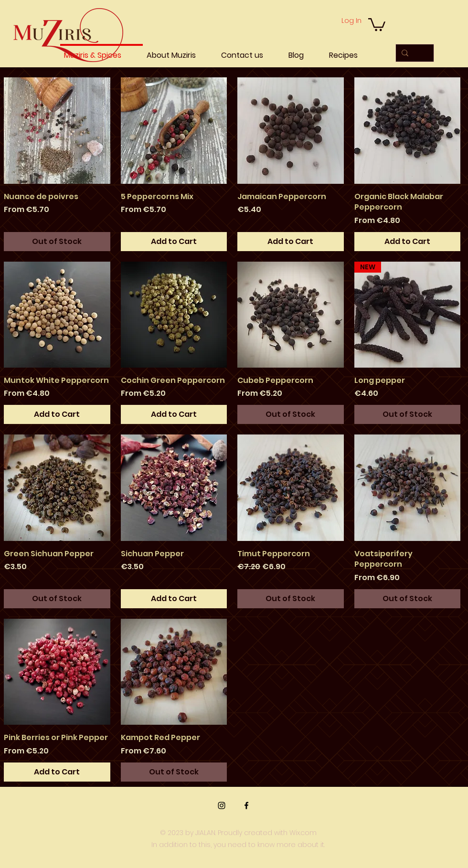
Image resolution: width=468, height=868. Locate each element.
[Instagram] (222, 805)
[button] (377, 24)
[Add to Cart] (174, 242)
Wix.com (303, 833)
